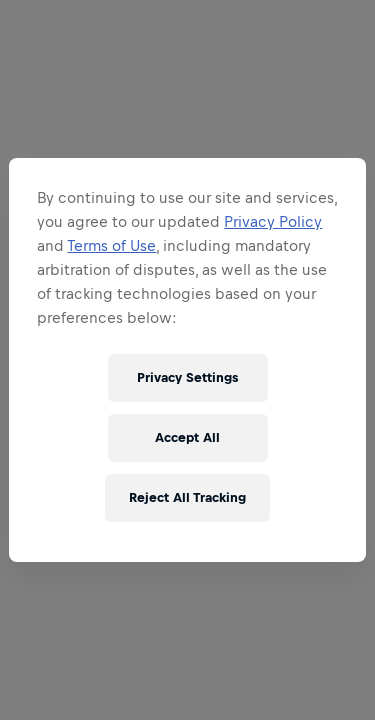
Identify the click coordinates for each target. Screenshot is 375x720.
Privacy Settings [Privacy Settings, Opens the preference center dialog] (187, 377)
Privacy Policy (273, 221)
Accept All (187, 437)
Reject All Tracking (187, 497)
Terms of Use (111, 245)
